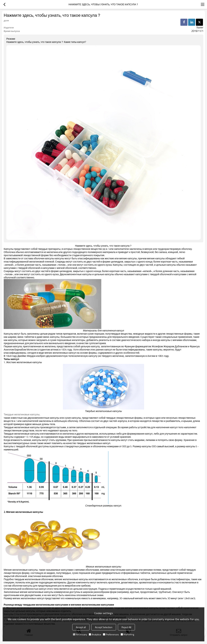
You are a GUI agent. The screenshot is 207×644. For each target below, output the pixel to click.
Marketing (127, 634)
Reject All (126, 627)
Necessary (80, 634)
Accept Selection (104, 627)
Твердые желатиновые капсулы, (22, 414)
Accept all (81, 627)
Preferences (111, 634)
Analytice (95, 634)
